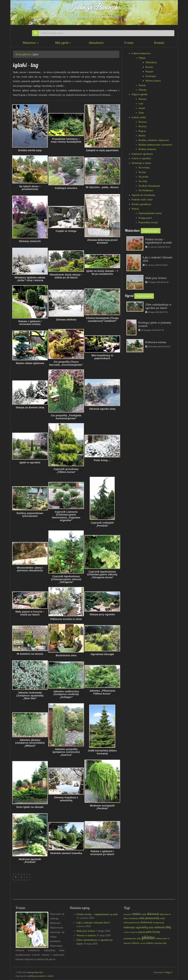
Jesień (142, 108)
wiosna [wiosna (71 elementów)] (143, 943)
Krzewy (143, 126)
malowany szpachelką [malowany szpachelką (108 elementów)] (136, 927)
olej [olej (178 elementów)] (168, 927)
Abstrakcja (151, 62)
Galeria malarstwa (141, 53)
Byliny (142, 135)
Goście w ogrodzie (141, 158)
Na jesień (143, 177)
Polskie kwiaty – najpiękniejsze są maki (97, 914)
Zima (141, 113)
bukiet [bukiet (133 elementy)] (137, 914)
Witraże (143, 90)
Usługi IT (168, 972)
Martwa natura (153, 81)
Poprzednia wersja (148, 222)
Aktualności (96, 43)
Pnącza (142, 131)
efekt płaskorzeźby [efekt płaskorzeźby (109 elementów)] (149, 918)
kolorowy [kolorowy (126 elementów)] (147, 922)
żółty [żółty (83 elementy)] (165, 943)
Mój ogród (63, 43)
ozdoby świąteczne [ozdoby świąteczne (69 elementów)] (131, 932)
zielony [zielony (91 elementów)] (150, 943)
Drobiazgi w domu (141, 163)
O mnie (129, 43)
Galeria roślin (139, 117)
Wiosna (142, 99)
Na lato (142, 172)
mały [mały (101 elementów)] (151, 927)
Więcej (135, 209)
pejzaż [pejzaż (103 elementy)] (142, 932)
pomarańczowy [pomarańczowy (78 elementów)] (130, 938)
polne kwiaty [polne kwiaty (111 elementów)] (153, 932)
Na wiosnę (144, 167)
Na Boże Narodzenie (149, 186)
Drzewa (143, 122)
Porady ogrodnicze (141, 204)
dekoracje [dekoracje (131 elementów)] (153, 914)
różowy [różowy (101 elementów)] (136, 943)
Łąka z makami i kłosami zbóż (92, 923)
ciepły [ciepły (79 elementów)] (144, 914)
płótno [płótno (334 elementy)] (148, 937)
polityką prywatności (37, 976)
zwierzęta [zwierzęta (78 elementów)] (158, 943)
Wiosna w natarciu (86, 935)
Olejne (142, 58)
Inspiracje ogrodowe (142, 154)
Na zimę (143, 181)
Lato (141, 103)
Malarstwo (31, 43)
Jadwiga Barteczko (94, 8)
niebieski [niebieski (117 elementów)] (159, 927)
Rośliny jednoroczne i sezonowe (155, 145)
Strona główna (23, 54)
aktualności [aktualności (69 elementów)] (128, 914)
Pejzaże (149, 71)
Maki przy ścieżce (86, 931)
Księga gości (145, 218)
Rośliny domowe (147, 149)
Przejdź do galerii (151, 231)
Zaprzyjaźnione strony (150, 213)
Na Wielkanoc (146, 190)
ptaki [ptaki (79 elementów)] (139, 938)
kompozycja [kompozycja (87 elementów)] (159, 922)
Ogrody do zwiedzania (143, 195)
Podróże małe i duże (142, 199)
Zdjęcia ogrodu (139, 94)
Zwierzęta (151, 76)
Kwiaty (149, 67)
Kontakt (159, 43)
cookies (50, 976)
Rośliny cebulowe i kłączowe (154, 140)
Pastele (142, 85)
